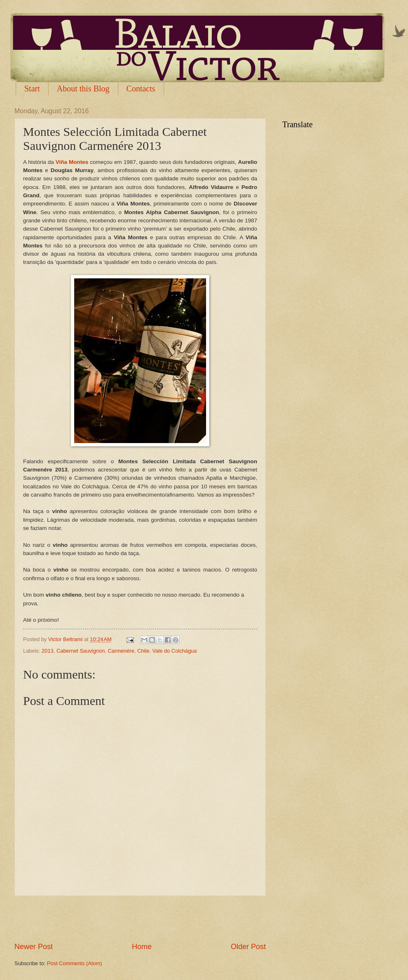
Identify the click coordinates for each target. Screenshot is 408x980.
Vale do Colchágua (175, 651)
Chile (143, 651)
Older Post (248, 947)
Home (142, 947)
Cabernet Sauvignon (81, 651)
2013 (48, 651)
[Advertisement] (140, 919)
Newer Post (34, 947)
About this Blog (83, 89)
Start (32, 89)
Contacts (141, 89)
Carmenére (121, 651)
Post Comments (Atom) (75, 963)
